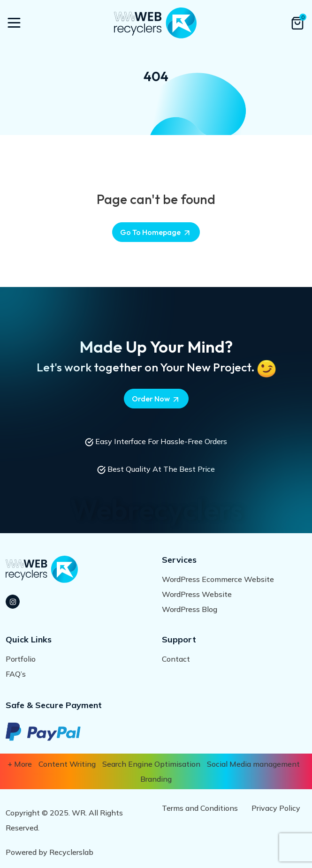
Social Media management (253, 764)
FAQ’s (16, 674)
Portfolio (21, 659)
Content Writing (67, 764)
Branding (156, 779)
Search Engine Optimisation (151, 764)
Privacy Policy (276, 808)
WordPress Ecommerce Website (218, 579)
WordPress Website (197, 594)
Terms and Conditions (200, 808)
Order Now (156, 399)
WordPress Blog (190, 609)
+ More (20, 764)
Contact (176, 659)
